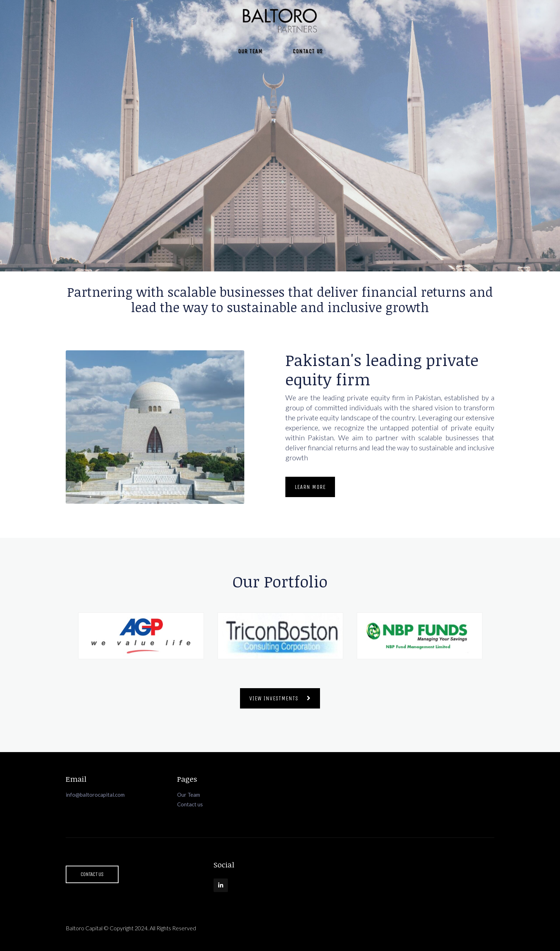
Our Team (250, 51)
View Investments (280, 698)
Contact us (190, 804)
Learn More (310, 487)
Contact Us (307, 51)
